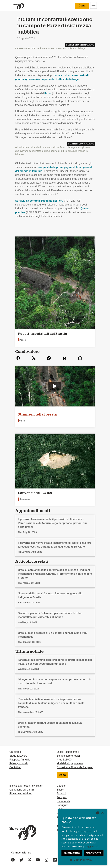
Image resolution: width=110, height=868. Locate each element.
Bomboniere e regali (68, 752)
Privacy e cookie (19, 760)
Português (63, 802)
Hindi (60, 806)
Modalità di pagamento (70, 760)
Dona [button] (82, 6)
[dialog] (82, 837)
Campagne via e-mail (22, 786)
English (61, 786)
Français (62, 794)
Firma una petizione (21, 790)
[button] (82, 860)
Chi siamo (15, 748)
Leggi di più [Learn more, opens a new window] (92, 846)
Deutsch (61, 782)
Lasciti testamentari (68, 748)
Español (61, 790)
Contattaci (15, 764)
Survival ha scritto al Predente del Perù (39, 201)
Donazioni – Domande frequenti (75, 764)
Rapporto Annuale (20, 756)
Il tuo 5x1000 (64, 756)
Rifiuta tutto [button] (94, 853)
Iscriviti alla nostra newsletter (26, 782)
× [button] (102, 813)
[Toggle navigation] (93, 5)
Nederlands (63, 798)
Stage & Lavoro (18, 752)
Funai (48, 93)
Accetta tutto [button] (72, 853)
